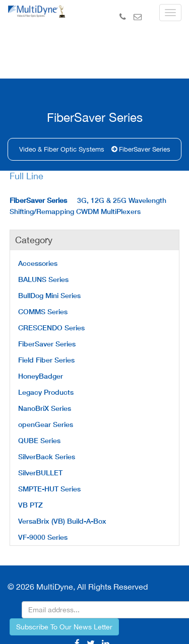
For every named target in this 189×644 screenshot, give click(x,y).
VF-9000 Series (43, 537)
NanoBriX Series (45, 408)
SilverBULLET (40, 473)
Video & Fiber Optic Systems (62, 149)
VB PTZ (30, 505)
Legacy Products (46, 392)
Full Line (26, 176)
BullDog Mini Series (49, 295)
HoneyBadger (41, 376)
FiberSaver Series (145, 149)
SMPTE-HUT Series (49, 489)
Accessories (38, 263)
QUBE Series (39, 440)
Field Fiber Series (46, 360)
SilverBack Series (47, 456)
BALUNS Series (43, 279)
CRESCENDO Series (51, 328)
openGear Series (46, 424)
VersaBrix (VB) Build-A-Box (62, 521)
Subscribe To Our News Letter (64, 627)
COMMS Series (43, 311)
